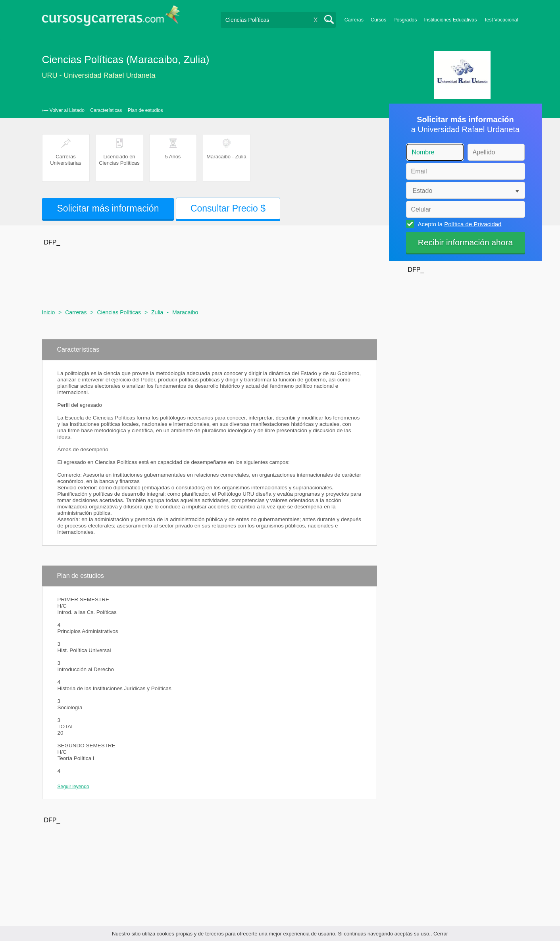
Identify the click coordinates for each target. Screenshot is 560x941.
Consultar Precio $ (228, 208)
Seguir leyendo (73, 787)
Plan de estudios (145, 110)
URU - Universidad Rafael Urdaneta (99, 75)
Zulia (157, 312)
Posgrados (405, 20)
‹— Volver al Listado (63, 110)
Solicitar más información (108, 208)
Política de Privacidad (473, 224)
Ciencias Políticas (119, 312)
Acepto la (459, 224)
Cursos (378, 20)
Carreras (354, 20)
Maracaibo (185, 312)
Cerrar (441, 934)
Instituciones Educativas (450, 20)
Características (106, 110)
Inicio (49, 312)
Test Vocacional (501, 20)
